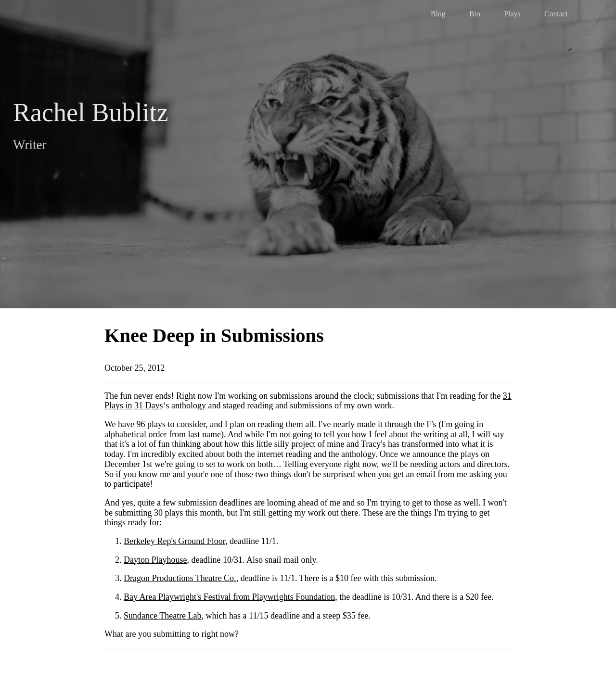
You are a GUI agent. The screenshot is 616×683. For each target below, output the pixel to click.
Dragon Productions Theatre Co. (180, 578)
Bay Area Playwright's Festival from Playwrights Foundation (229, 597)
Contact (556, 14)
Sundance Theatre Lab (163, 616)
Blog (438, 14)
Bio (475, 14)
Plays (512, 14)
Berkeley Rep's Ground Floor (174, 541)
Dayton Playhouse (155, 560)
